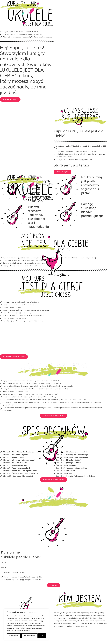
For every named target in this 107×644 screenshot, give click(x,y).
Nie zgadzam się (29, 636)
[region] (26, 624)
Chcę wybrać (14, 636)
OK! (42, 636)
